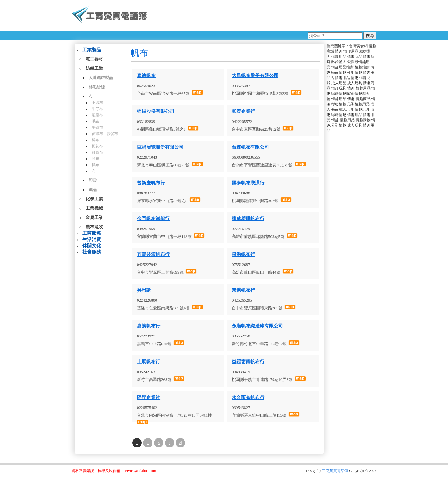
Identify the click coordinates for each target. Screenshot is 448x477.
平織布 (97, 127)
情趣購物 (346, 94)
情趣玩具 (339, 88)
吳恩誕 (144, 290)
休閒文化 (92, 246)
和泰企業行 (243, 111)
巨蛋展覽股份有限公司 (160, 147)
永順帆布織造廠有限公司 (257, 326)
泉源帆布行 (243, 254)
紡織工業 (94, 68)
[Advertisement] (264, 16)
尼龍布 (97, 115)
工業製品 (92, 50)
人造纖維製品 (101, 78)
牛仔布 (97, 109)
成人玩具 (355, 83)
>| (180, 443)
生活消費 (92, 239)
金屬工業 (94, 218)
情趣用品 (351, 51)
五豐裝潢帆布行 (153, 254)
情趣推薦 (362, 67)
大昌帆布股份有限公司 (255, 76)
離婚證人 (339, 62)
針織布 (97, 152)
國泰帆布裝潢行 (248, 183)
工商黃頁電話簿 (335, 471)
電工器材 (94, 59)
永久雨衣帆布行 (248, 397)
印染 (93, 180)
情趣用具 (346, 72)
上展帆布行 (149, 362)
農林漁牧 (94, 227)
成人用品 (339, 83)
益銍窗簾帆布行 (248, 362)
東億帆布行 (243, 290)
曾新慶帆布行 (151, 183)
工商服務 (92, 233)
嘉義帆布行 (149, 326)
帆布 (96, 165)
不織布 (97, 103)
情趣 (339, 51)
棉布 (96, 140)
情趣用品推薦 (343, 67)
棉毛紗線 (97, 87)
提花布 (97, 146)
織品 (93, 190)
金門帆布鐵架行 (153, 219)
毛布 (96, 121)
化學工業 (94, 199)
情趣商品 (355, 57)
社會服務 (92, 252)
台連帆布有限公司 (250, 147)
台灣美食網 (358, 46)
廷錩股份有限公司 (156, 111)
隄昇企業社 (149, 397)
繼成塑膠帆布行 (248, 219)
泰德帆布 (146, 76)
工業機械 (94, 208)
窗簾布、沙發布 (105, 134)
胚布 (96, 159)
